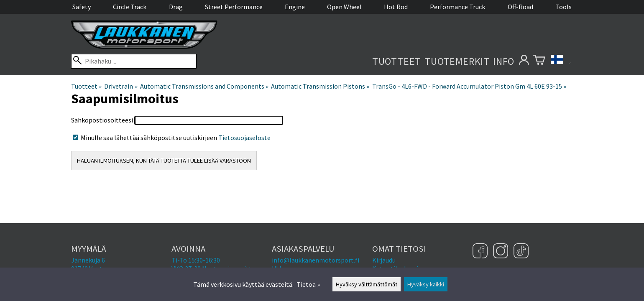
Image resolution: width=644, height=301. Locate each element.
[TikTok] (521, 252)
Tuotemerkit (457, 61)
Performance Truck (457, 7)
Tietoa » (308, 284)
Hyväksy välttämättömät (367, 284)
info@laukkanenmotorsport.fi (316, 260)
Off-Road (520, 7)
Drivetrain (121, 86)
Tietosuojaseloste (244, 138)
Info (504, 61)
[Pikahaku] (134, 61)
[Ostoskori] (539, 61)
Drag (176, 7)
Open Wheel (344, 7)
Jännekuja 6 (88, 260)
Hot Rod (396, 7)
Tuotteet (397, 61)
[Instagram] (502, 252)
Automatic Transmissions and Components (204, 86)
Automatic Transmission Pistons (320, 86)
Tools (563, 7)
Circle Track (130, 7)
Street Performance (234, 7)
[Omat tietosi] (524, 61)
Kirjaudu (384, 260)
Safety (82, 7)
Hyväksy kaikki (426, 284)
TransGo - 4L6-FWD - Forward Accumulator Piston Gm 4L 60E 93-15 (469, 86)
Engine (295, 7)
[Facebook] (481, 252)
